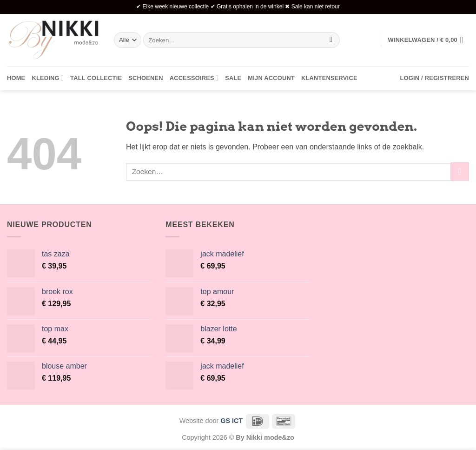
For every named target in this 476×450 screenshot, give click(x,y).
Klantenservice (329, 78)
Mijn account (271, 78)
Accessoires (194, 78)
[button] (429, 40)
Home (16, 78)
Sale (233, 78)
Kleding (48, 78)
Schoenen (146, 78)
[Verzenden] (331, 40)
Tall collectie (96, 78)
